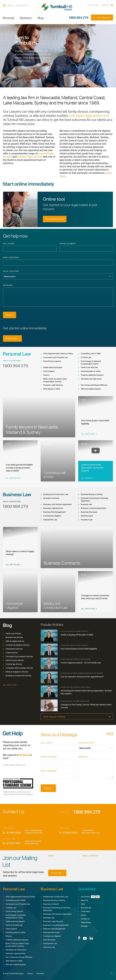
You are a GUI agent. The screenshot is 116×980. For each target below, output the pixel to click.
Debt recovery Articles (13, 660)
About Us (83, 900)
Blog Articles (85, 908)
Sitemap (83, 926)
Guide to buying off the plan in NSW (77, 635)
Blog (40, 18)
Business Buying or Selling (90, 494)
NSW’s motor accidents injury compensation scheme (54, 380)
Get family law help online (90, 379)
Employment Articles (13, 649)
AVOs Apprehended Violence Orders (57, 354)
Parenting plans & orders (89, 371)
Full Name (9, 244)
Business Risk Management (53, 512)
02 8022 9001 (12, 843)
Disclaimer (40, 974)
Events (82, 915)
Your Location (11, 271)
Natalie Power (96, 673)
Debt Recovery (86, 516)
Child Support (48, 371)
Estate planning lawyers (51, 367)
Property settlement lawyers (91, 375)
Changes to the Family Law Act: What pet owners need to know (86, 706)
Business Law (85, 504)
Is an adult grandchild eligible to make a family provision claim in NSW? (19, 468)
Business (26, 18)
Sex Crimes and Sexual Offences (93, 385)
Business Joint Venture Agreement (56, 504)
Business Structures (88, 512)
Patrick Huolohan (82, 659)
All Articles (89, 434)
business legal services (30, 157)
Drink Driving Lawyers (51, 361)
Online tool (12, 338)
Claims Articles (10, 653)
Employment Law (49, 520)
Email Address (11, 257)
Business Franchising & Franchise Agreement (93, 499)
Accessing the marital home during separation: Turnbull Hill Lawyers (86, 692)
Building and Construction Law (54, 494)
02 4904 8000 (12, 833)
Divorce (45, 375)
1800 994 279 (78, 18)
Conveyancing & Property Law (54, 357)
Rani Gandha (79, 673)
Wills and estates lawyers (90, 389)
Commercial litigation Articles (16, 645)
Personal (8, 18)
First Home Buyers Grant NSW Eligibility (79, 649)
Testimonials (84, 922)
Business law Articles (13, 637)
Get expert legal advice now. (89, 116)
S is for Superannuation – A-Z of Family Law (81, 663)
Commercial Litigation (51, 516)
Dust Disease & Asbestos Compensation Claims (90, 363)
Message (8, 285)
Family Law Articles (12, 633)
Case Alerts (84, 911)
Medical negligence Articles (16, 672)
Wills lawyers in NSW (50, 389)
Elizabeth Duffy (81, 631)
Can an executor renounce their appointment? (82, 677)
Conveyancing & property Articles (18, 656)
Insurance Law (85, 520)
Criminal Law (85, 357)
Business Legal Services (52, 508)
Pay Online (93, 5)
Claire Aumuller (81, 701)
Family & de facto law (88, 367)
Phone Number (68, 244)
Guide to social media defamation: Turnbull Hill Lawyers (92, 468)
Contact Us (84, 919)
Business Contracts (50, 498)
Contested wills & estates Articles (18, 668)
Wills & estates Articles (14, 641)
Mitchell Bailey (81, 645)
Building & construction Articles (17, 676)
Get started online (55, 219)
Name (51, 856)
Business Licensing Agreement (92, 508)
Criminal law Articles (12, 664)
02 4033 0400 (68, 833)
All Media (87, 478)
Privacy (30, 974)
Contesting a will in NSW (89, 354)
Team (82, 904)
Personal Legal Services (52, 385)
